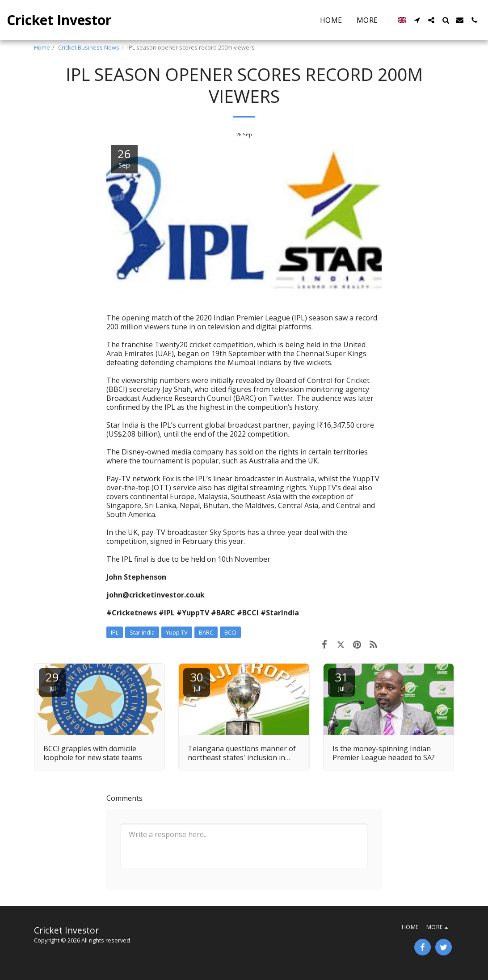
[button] (417, 20)
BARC (206, 632)
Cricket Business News (89, 47)
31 (341, 681)
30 (197, 681)
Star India (142, 632)
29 (52, 681)
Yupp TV (177, 632)
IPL (115, 632)
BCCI (230, 632)
